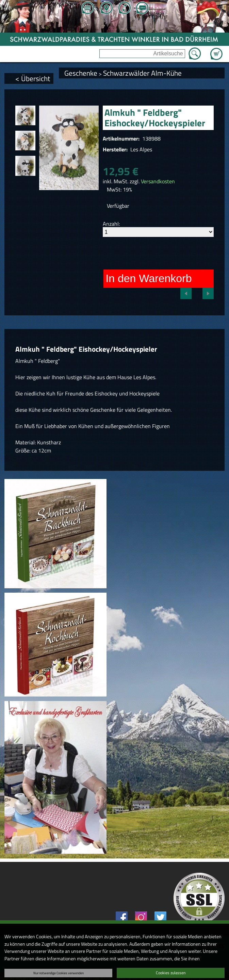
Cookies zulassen (171, 973)
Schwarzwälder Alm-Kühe (142, 73)
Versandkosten (158, 181)
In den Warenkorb (149, 278)
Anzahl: (111, 224)
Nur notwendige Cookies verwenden (59, 973)
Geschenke (81, 73)
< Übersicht (33, 78)
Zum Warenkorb (216, 50)
